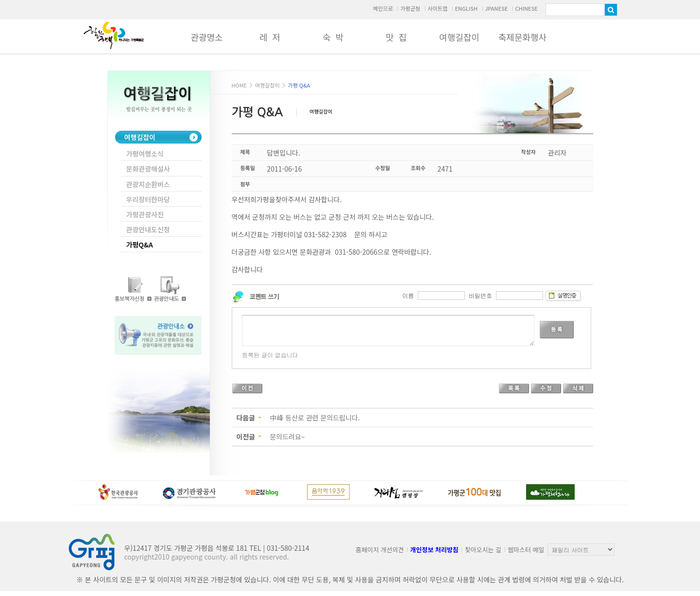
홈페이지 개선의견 (380, 550)
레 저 (270, 37)
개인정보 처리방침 (434, 550)
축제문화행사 (522, 37)
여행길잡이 (459, 37)
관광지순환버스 (148, 184)
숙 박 (333, 37)
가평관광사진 (145, 214)
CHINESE (526, 8)
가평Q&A (140, 245)
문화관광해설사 (148, 169)
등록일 (248, 168)
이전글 (246, 437)
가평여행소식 (145, 154)
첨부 (245, 184)
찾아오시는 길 (483, 550)
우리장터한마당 (148, 199)
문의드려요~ (287, 437)
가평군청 (410, 8)
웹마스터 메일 (526, 550)
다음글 (246, 418)
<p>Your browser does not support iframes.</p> (411, 332)
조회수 (418, 168)
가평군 (114, 35)
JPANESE (496, 8)
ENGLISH (466, 8)
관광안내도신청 (148, 229)
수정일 (383, 168)
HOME (239, 85)
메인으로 (383, 8)
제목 (245, 152)
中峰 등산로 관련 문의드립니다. (315, 418)
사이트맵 (437, 8)
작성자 (529, 152)
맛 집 (396, 37)
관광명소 (206, 37)
